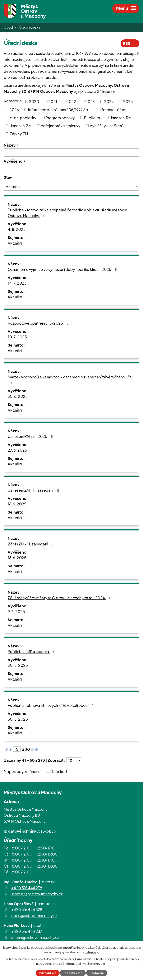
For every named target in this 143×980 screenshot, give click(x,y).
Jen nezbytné (73, 973)
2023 (90, 101)
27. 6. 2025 (17, 450)
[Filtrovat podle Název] (71, 153)
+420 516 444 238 (27, 888)
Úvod (8, 27)
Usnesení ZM (20, 126)
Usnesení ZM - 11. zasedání (34, 490)
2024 (109, 101)
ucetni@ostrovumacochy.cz (35, 937)
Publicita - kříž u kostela (32, 651)
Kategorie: (13, 101)
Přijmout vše (48, 973)
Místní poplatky (23, 117)
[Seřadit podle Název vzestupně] (18, 144)
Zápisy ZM (19, 134)
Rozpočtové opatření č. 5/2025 (39, 323)
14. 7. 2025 (17, 283)
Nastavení (97, 973)
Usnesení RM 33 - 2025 (31, 436)
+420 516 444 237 (27, 931)
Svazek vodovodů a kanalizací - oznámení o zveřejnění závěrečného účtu (71, 380)
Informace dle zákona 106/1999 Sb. (59, 110)
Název (10, 145)
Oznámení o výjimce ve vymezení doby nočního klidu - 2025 (63, 269)
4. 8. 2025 (17, 229)
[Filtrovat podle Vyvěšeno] (71, 169)
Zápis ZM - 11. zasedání (31, 544)
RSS (130, 43)
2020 (34, 101)
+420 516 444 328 (27, 909)
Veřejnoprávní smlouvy (61, 126)
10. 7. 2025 (17, 337)
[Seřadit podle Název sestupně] (18, 146)
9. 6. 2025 (16, 611)
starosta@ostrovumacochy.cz (37, 894)
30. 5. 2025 (18, 665)
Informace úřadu (113, 110)
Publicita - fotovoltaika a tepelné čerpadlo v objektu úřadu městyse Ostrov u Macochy (67, 213)
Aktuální (15, 243)
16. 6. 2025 (17, 504)
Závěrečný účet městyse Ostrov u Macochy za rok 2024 (60, 598)
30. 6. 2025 (18, 396)
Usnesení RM (120, 117)
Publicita (92, 117)
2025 (128, 101)
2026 (14, 110)
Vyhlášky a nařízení (106, 126)
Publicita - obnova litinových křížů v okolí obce (51, 705)
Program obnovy (60, 117)
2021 (53, 101)
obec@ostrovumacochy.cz (34, 915)
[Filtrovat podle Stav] (71, 187)
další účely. (92, 952)
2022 (71, 101)
